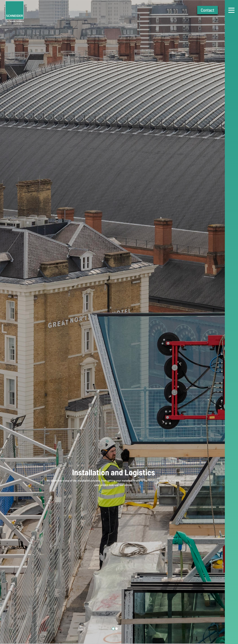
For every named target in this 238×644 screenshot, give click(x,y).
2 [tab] (117, 629)
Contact (208, 10)
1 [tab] (113, 629)
